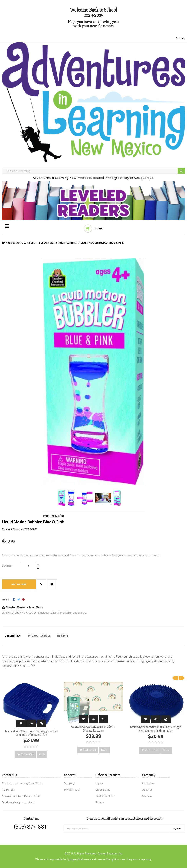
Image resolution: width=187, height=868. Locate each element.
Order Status (103, 790)
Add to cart (19, 584)
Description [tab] (13, 636)
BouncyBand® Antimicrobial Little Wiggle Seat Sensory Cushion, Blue (156, 729)
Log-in (99, 783)
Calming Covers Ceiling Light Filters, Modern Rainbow (93, 729)
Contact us (148, 783)
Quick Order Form (105, 796)
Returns (100, 802)
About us (147, 790)
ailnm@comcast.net (23, 802)
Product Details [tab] (39, 636)
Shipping (69, 783)
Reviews (63, 636)
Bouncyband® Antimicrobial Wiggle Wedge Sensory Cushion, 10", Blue (31, 733)
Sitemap (147, 796)
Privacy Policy (72, 790)
